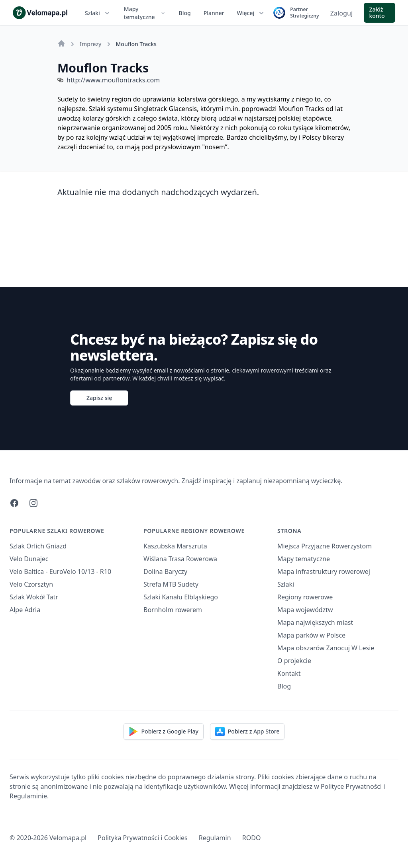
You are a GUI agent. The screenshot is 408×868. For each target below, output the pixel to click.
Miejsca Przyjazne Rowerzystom (325, 546)
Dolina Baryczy (165, 572)
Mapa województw (305, 610)
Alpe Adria (25, 610)
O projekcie (294, 661)
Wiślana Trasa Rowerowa (180, 559)
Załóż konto (377, 13)
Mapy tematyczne (145, 13)
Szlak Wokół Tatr (34, 597)
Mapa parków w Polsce (311, 635)
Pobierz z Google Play (164, 731)
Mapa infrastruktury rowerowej (324, 572)
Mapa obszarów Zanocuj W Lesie (326, 648)
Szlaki (98, 13)
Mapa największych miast (315, 622)
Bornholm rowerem (173, 610)
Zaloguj (342, 13)
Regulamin (215, 838)
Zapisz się (99, 398)
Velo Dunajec (29, 559)
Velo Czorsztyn (31, 584)
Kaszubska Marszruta (175, 546)
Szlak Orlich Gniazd (38, 546)
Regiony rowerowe (305, 597)
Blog (185, 13)
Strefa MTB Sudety (171, 584)
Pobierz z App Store (247, 731)
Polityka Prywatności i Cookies (142, 838)
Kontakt (289, 673)
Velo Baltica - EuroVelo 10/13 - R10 (60, 572)
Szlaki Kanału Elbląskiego (181, 597)
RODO (252, 838)
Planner (214, 13)
